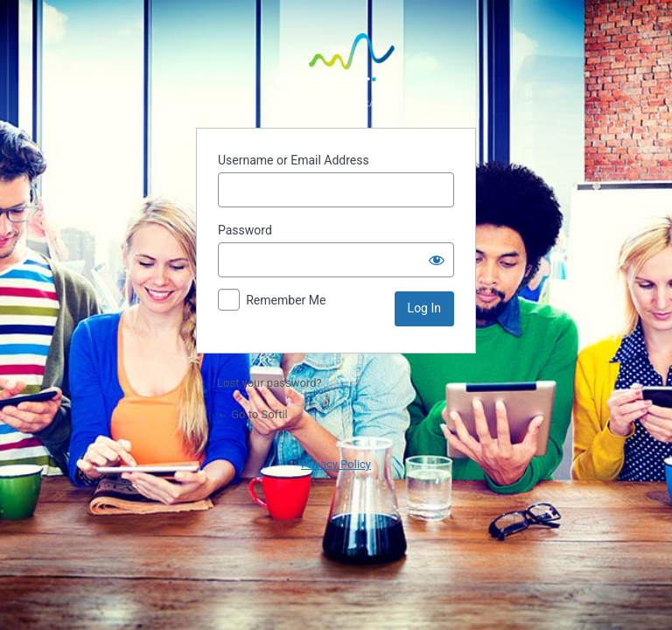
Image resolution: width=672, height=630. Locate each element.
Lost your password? (269, 383)
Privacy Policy (336, 464)
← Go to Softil (252, 414)
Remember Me (286, 300)
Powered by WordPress (336, 70)
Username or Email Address (294, 160)
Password (245, 230)
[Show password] (437, 260)
